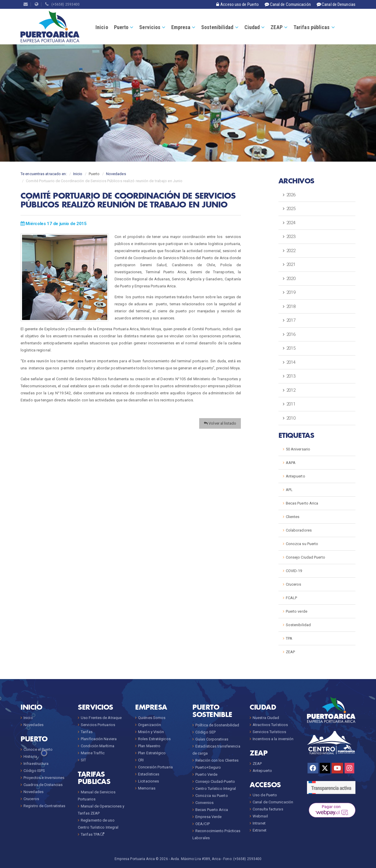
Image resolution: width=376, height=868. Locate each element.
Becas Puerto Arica (302, 503)
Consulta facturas (268, 809)
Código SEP (205, 732)
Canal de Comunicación (273, 802)
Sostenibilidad (217, 27)
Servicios (150, 27)
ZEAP (276, 27)
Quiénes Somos (152, 718)
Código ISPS (34, 771)
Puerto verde (297, 611)
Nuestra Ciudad (266, 718)
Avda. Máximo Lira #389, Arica (196, 859)
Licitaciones (148, 781)
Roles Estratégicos (154, 739)
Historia (30, 756)
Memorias (147, 788)
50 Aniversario (298, 449)
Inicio (102, 27)
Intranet (259, 823)
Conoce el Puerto (38, 749)
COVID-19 (294, 571)
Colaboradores (299, 530)
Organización (150, 725)
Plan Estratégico (152, 753)
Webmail (260, 816)
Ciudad (252, 27)
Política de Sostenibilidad (217, 725)
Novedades (116, 174)
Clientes (293, 517)
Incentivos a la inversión (273, 739)
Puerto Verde (206, 774)
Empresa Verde (208, 817)
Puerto (121, 27)
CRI (141, 760)
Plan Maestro (149, 746)
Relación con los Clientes (217, 760)
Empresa (181, 27)
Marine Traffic (93, 753)
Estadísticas (149, 774)
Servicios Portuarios (98, 725)
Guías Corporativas (212, 739)
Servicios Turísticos (269, 732)
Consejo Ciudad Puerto (305, 557)
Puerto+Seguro (208, 767)
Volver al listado (220, 423)
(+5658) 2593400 (62, 4)
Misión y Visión (151, 732)
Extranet (260, 830)
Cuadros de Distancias (43, 785)
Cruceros (294, 584)
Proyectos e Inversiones (44, 778)
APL (289, 490)
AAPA (291, 463)
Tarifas (87, 732)
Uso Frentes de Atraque (101, 718)
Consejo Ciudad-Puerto (215, 781)
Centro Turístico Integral (216, 789)
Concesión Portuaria (155, 767)
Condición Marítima (98, 746)
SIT (83, 760)
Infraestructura (36, 764)
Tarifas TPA (93, 834)
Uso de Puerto (265, 795)
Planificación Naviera (99, 739)
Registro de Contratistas (44, 806)
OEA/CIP (203, 824)
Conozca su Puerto (302, 544)
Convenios (204, 803)
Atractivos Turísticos (270, 725)
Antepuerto (296, 476)
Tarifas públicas (312, 27)
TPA (289, 638)
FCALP (292, 598)
